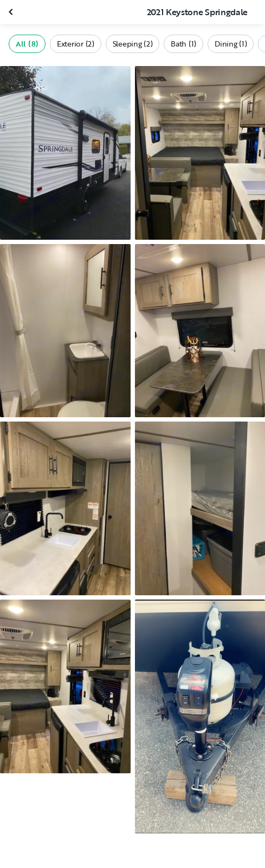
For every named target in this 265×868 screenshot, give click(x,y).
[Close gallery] (12, 12)
